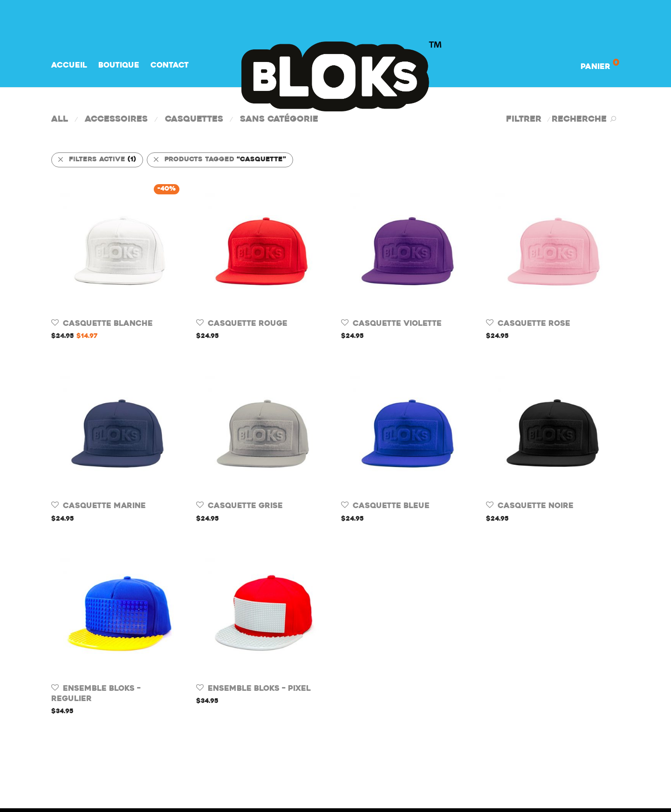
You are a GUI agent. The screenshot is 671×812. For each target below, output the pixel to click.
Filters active (97, 159)
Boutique (119, 66)
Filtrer (524, 120)
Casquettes (194, 120)
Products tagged (219, 159)
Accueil (69, 66)
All (60, 120)
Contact (170, 66)
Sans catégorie (279, 120)
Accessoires (116, 120)
